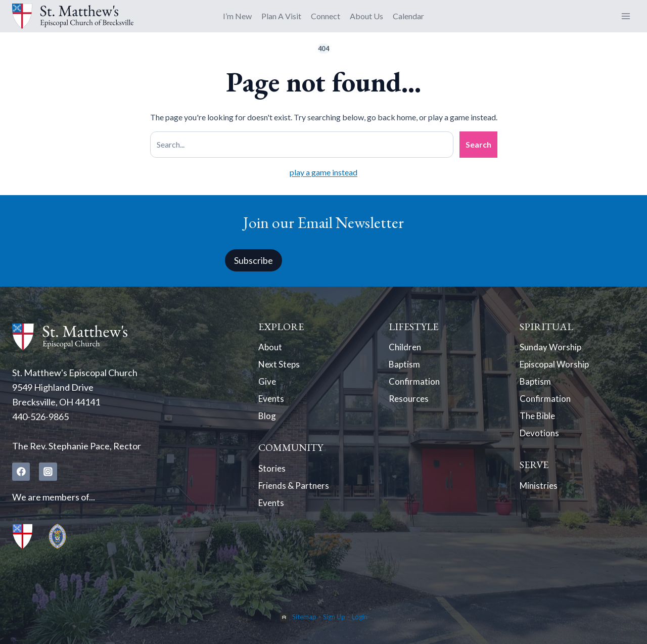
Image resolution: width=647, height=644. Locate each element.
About (271, 348)
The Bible (539, 421)
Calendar (408, 16)
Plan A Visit (281, 16)
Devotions (540, 439)
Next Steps (280, 366)
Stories (272, 474)
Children (406, 348)
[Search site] (302, 145)
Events (272, 402)
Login (360, 617)
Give (267, 384)
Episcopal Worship (556, 366)
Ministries (540, 492)
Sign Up (334, 617)
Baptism (405, 366)
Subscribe (253, 260)
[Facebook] (21, 472)
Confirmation (415, 384)
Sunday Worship (552, 348)
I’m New (237, 16)
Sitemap (304, 617)
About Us (366, 16)
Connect (326, 16)
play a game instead (323, 172)
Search (478, 144)
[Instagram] (49, 472)
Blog (267, 421)
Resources (410, 402)
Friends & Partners (295, 492)
